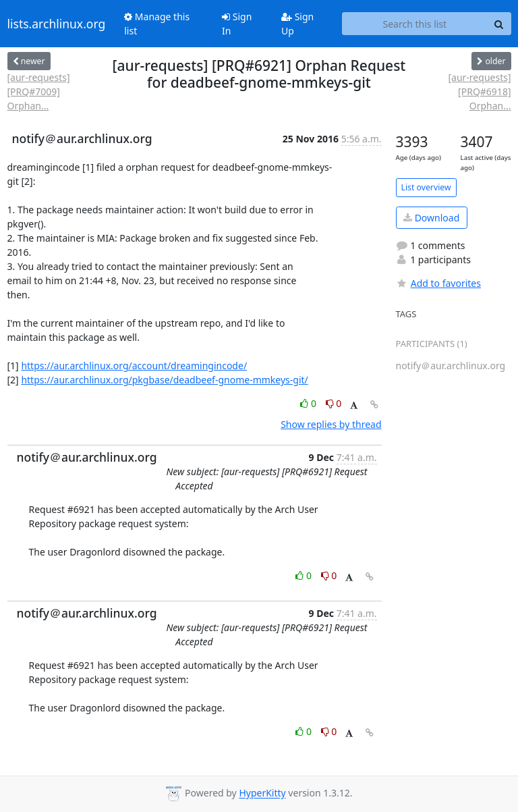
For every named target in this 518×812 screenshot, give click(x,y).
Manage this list (157, 24)
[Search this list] (414, 24)
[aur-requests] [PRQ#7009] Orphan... (39, 91)
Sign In (237, 24)
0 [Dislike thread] (334, 403)
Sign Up (297, 24)
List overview (426, 187)
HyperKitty (262, 793)
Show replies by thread (331, 424)
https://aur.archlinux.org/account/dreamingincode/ (134, 366)
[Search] (499, 24)
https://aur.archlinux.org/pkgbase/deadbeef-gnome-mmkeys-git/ (164, 380)
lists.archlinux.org (57, 24)
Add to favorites (438, 283)
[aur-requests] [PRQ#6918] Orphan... (479, 91)
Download (431, 218)
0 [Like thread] (309, 403)
